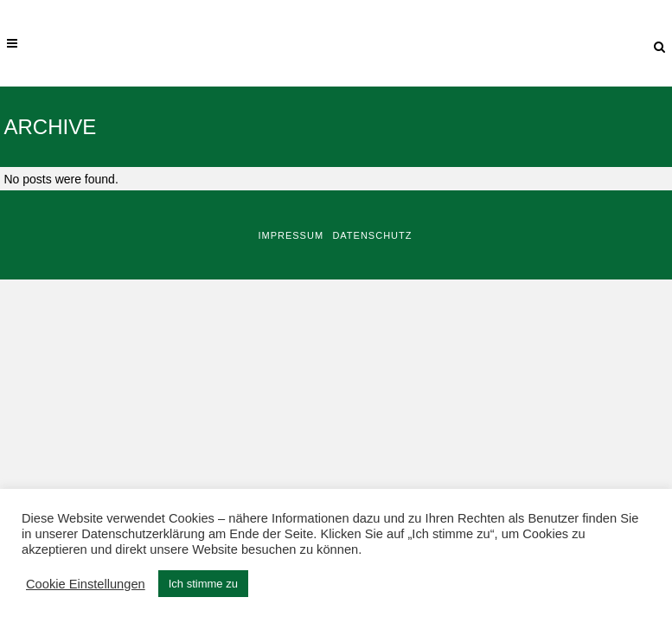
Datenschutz (372, 235)
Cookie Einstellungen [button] (86, 584)
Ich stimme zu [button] (203, 584)
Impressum (291, 235)
